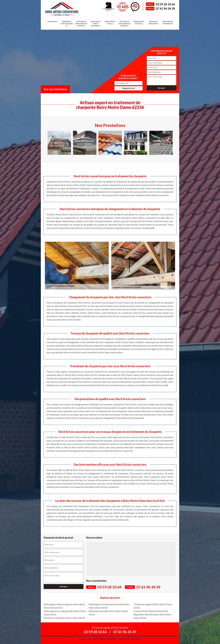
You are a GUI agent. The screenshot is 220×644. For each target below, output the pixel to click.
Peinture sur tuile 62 (110, 23)
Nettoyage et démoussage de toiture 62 (81, 24)
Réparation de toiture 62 (139, 23)
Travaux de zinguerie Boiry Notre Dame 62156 (153, 606)
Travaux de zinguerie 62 (153, 23)
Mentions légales (130, 639)
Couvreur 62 (52, 21)
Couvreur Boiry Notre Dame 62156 (151, 611)
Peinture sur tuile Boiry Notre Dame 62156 (64, 618)
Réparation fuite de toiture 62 (67, 24)
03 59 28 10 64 (165, 4)
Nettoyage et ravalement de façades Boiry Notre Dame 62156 (109, 606)
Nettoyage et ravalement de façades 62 (124, 24)
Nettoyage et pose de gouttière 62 (96, 24)
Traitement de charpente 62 (168, 23)
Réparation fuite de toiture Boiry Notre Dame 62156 (152, 616)
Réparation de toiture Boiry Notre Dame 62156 (108, 613)
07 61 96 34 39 (165, 8)
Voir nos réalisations (55, 89)
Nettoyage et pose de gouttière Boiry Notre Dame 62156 (65, 613)
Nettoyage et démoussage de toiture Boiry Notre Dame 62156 (64, 606)
